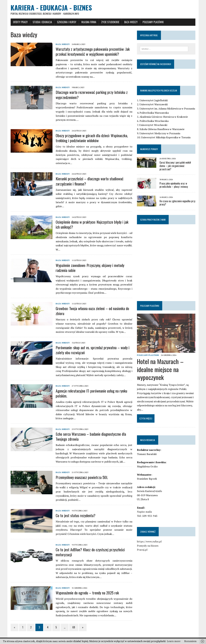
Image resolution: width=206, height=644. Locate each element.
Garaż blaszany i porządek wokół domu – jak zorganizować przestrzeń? (175, 166)
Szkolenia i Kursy (66, 22)
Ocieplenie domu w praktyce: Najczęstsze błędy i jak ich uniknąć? (92, 225)
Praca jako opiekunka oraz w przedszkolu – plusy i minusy (174, 185)
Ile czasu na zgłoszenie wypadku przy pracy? (177, 203)
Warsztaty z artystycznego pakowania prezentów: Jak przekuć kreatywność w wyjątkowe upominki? (92, 52)
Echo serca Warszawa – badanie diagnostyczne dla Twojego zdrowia (91, 437)
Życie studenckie (110, 22)
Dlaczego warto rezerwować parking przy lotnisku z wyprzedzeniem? (91, 95)
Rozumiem (190, 641)
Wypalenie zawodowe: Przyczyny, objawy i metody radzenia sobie (90, 268)
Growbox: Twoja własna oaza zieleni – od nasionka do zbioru (92, 311)
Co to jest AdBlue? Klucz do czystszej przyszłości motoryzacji (90, 552)
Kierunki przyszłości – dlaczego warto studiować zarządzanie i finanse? (89, 181)
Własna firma (88, 22)
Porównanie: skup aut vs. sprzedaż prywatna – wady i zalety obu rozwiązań (92, 350)
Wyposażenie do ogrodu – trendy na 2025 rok (87, 593)
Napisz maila (144, 512)
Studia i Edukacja (42, 22)
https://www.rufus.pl (149, 542)
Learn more (174, 641)
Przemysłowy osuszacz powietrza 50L (81, 477)
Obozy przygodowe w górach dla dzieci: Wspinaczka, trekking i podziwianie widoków (91, 138)
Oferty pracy (20, 22)
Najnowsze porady (149, 149)
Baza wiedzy (131, 22)
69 (73, 627)
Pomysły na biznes (148, 546)
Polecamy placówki (153, 22)
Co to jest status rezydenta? (75, 516)
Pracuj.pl (142, 550)
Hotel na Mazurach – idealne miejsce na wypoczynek (160, 370)
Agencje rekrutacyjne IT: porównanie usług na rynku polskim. (91, 393)
